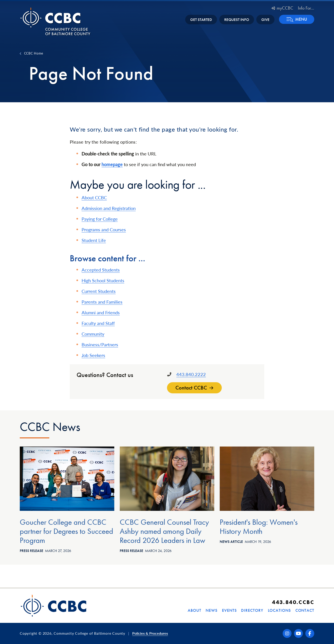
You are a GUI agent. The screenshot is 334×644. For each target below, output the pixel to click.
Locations (279, 610)
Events (229, 610)
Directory (252, 610)
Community (93, 334)
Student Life (94, 240)
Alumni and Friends (101, 312)
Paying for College (100, 219)
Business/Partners (100, 344)
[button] (297, 19)
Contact (305, 610)
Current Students (99, 291)
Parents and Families (102, 302)
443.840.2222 (191, 374)
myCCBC (282, 8)
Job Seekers (93, 355)
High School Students (103, 280)
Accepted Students (101, 270)
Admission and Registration (109, 208)
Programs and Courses (104, 230)
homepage (112, 164)
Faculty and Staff (98, 323)
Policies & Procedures (150, 633)
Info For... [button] (306, 8)
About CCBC (94, 197)
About (194, 610)
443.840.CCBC (293, 602)
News (212, 610)
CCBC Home (34, 53)
